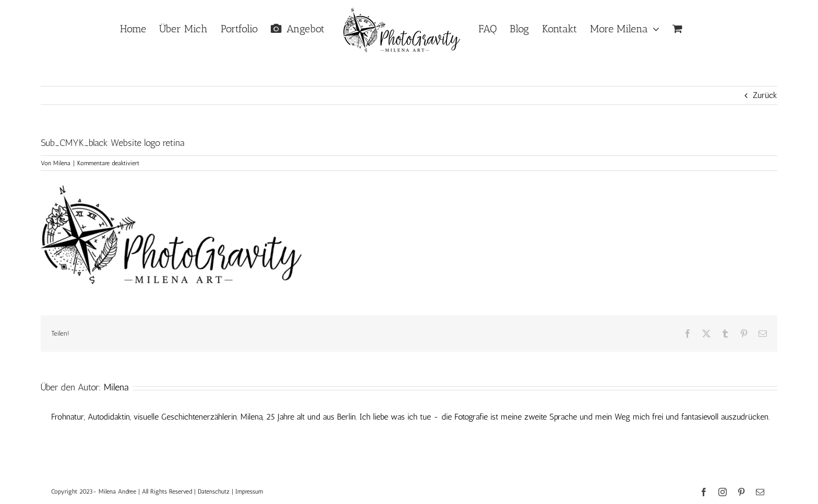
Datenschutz (214, 491)
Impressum (249, 491)
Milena (62, 163)
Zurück (765, 95)
